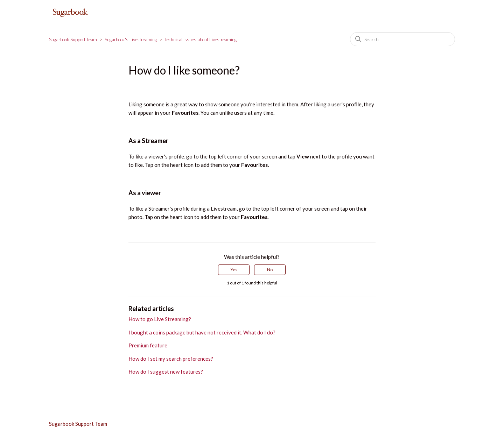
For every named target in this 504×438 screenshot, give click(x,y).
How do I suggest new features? (166, 372)
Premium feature (148, 345)
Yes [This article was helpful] (234, 270)
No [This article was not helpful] (270, 270)
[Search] (402, 39)
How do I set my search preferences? (171, 359)
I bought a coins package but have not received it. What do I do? (202, 332)
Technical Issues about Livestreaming (201, 40)
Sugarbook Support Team (73, 40)
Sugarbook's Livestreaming (131, 40)
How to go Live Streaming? (160, 319)
